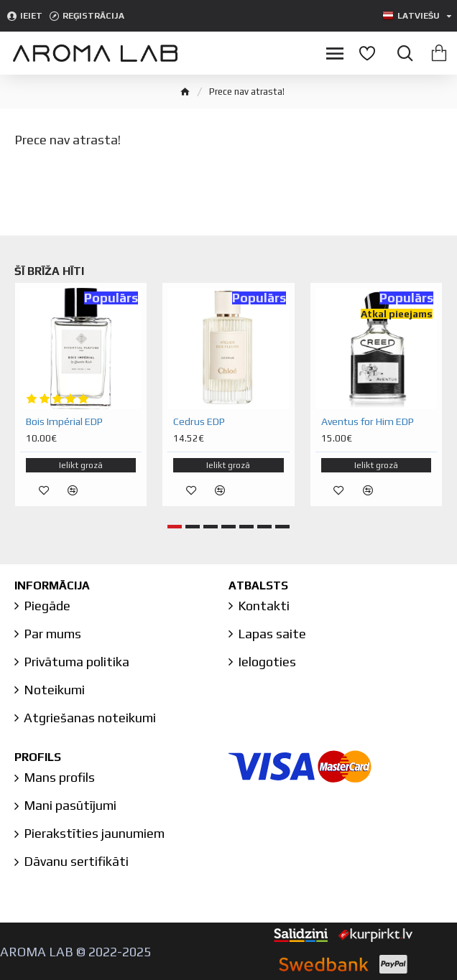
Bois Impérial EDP (64, 421)
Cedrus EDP (199, 421)
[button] (175, 527)
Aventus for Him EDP (368, 421)
